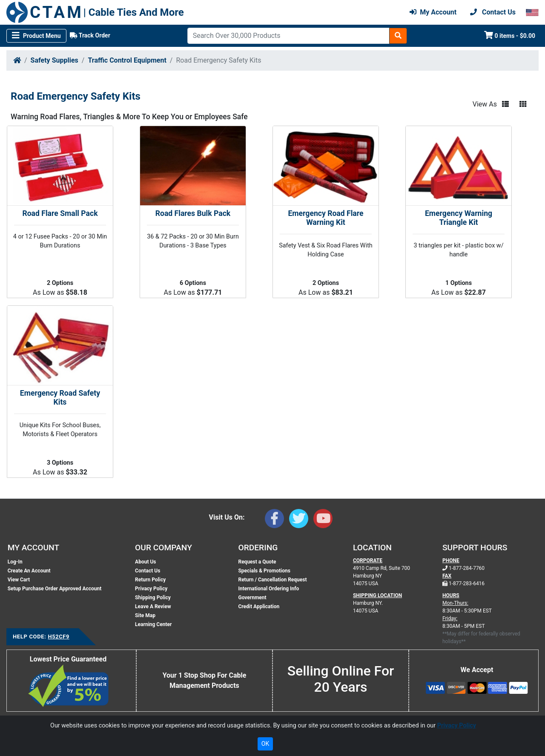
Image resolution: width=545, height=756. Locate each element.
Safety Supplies (54, 60)
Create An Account (29, 571)
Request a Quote (257, 562)
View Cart (19, 580)
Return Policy (150, 580)
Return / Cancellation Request (272, 580)
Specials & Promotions (264, 571)
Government (252, 598)
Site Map (145, 615)
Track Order (90, 35)
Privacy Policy (151, 589)
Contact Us (148, 571)
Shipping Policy (153, 598)
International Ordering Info (268, 589)
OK (265, 744)
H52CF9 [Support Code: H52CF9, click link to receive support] (59, 637)
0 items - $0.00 (510, 35)
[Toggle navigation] (36, 36)
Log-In (15, 562)
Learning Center (153, 624)
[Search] (288, 36)
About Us (145, 562)
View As (485, 104)
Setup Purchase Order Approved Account (55, 589)
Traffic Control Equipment (127, 60)
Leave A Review (153, 607)
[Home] (17, 60)
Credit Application (259, 607)
